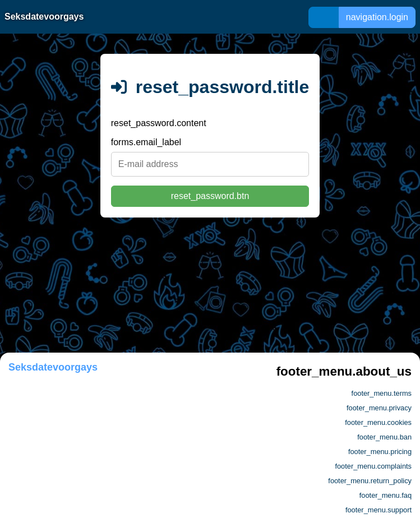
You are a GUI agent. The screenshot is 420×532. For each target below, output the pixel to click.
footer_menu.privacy (379, 408)
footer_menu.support (379, 510)
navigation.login (377, 17)
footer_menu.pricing (380, 452)
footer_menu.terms (382, 393)
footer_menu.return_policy (370, 481)
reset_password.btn (210, 196)
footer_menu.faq (386, 495)
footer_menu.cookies (378, 422)
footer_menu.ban (384, 437)
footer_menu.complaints (373, 466)
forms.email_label (146, 142)
